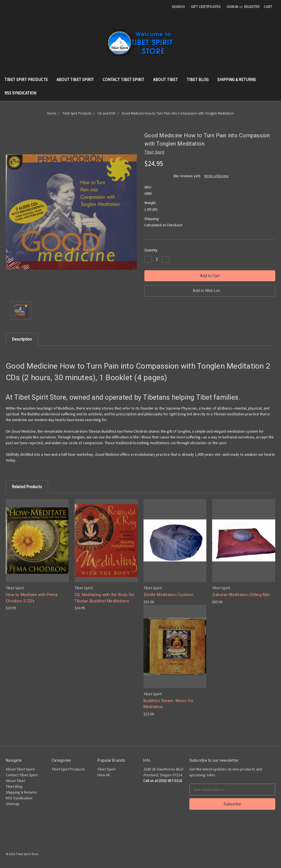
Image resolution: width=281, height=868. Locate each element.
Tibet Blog (198, 80)
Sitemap (13, 804)
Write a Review (216, 176)
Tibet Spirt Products (26, 80)
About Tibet (165, 80)
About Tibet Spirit (75, 80)
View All (104, 775)
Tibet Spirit (106, 769)
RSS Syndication (20, 93)
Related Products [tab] (27, 487)
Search (178, 7)
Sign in (232, 7)
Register (252, 7)
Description (22, 339)
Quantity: (151, 250)
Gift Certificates (206, 7)
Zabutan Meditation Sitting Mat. (241, 595)
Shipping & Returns (237, 80)
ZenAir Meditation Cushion (168, 595)
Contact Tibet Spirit (123, 80)
